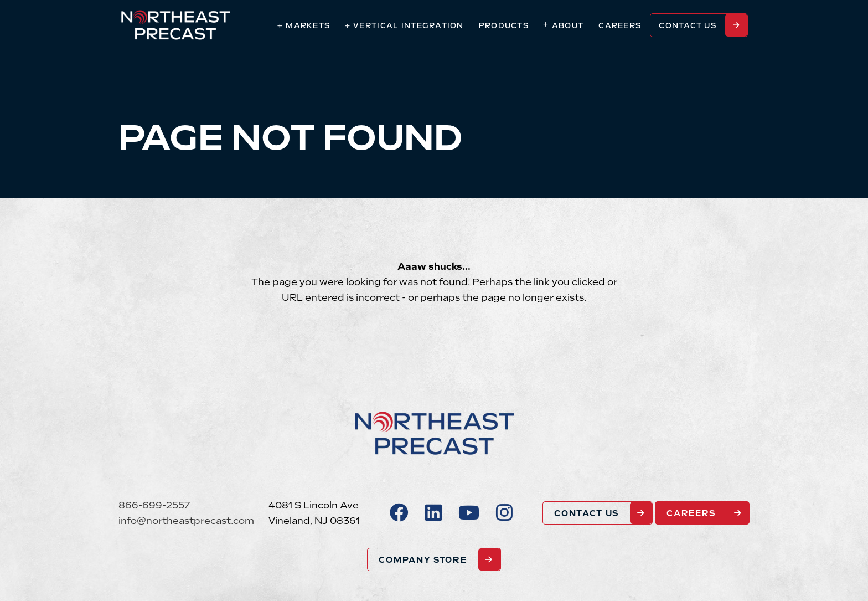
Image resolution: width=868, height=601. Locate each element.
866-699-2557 (154, 505)
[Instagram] (504, 513)
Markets (308, 26)
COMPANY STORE (423, 560)
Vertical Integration (409, 26)
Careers (620, 26)
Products (504, 26)
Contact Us (688, 26)
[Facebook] (399, 513)
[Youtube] (469, 513)
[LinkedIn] (433, 513)
